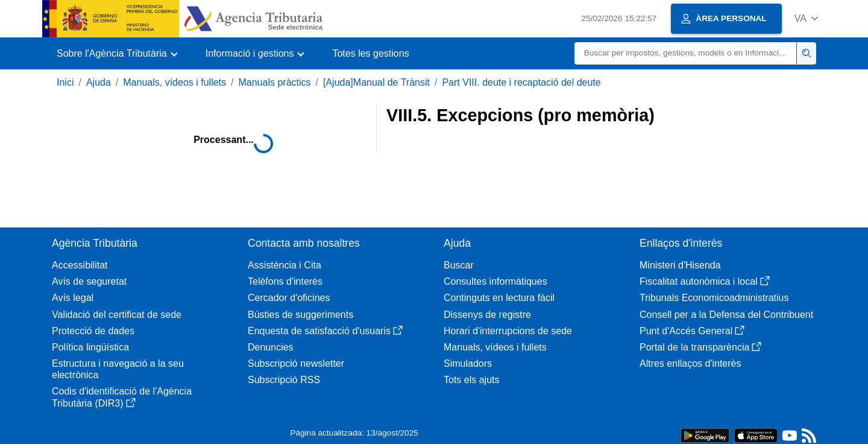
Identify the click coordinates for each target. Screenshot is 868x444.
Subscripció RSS (284, 380)
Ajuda (99, 82)
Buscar (459, 265)
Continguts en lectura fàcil (499, 298)
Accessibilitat (80, 265)
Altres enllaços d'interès (690, 363)
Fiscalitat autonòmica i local (705, 281)
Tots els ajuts (471, 380)
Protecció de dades (93, 331)
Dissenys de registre (487, 315)
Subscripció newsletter (296, 363)
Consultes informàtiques (495, 281)
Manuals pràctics (274, 82)
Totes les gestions (370, 53)
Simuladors (468, 363)
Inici (65, 82)
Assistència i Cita (285, 265)
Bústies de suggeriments (300, 315)
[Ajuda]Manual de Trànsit (376, 82)
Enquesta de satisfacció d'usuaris (325, 331)
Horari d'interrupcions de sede (508, 331)
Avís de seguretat (89, 281)
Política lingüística (90, 347)
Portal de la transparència (700, 347)
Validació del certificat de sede (117, 315)
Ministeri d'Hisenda (680, 265)
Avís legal (73, 298)
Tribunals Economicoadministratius (714, 298)
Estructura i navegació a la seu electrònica (118, 369)
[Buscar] (686, 53)
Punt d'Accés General (692, 331)
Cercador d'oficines (289, 298)
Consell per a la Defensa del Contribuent (726, 315)
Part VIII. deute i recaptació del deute (521, 82)
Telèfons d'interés (285, 281)
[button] (806, 18)
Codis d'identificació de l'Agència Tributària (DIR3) (122, 397)
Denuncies (271, 347)
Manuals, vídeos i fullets (175, 82)
